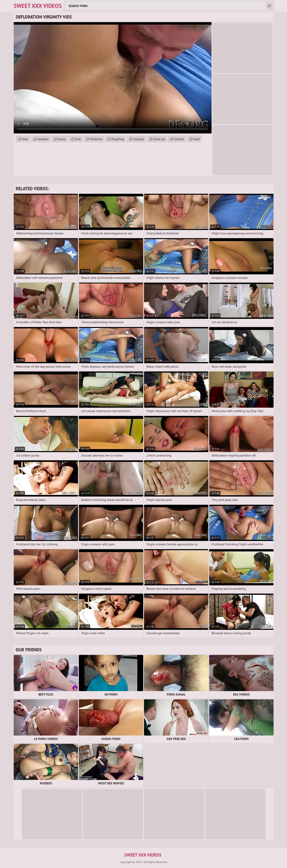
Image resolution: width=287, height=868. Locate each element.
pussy (62, 139)
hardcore (96, 139)
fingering (118, 139)
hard (196, 139)
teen (25, 139)
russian (179, 139)
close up (159, 139)
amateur (43, 139)
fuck (78, 139)
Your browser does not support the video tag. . (113, 78)
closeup (139, 139)
